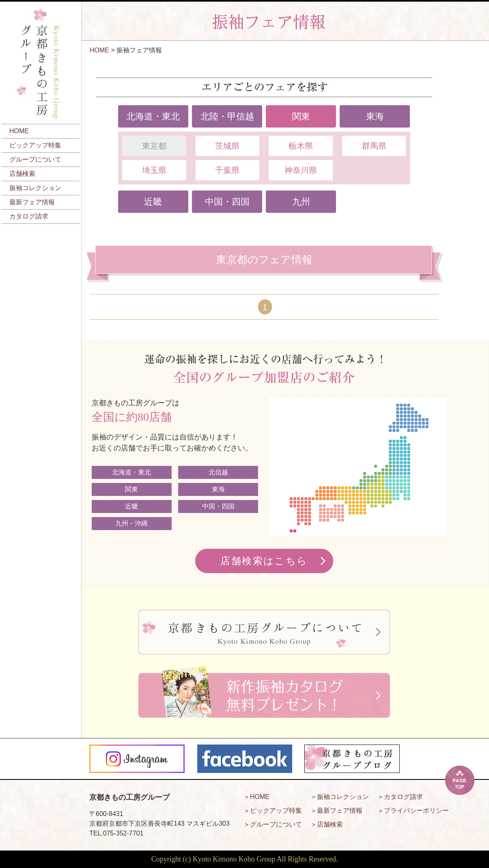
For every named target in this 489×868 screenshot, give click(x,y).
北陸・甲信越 (227, 116)
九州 (301, 202)
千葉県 (227, 170)
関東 (301, 116)
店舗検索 (22, 174)
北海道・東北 (153, 116)
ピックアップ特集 (35, 145)
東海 (375, 116)
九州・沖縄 (131, 523)
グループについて (35, 159)
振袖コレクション (35, 188)
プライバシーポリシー (416, 811)
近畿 (153, 202)
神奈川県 (301, 170)
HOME (19, 131)
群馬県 (374, 146)
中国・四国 (227, 202)
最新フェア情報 (32, 202)
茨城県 (227, 146)
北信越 (218, 472)
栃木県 (301, 146)
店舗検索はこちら (264, 561)
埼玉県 (154, 170)
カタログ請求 (29, 216)
